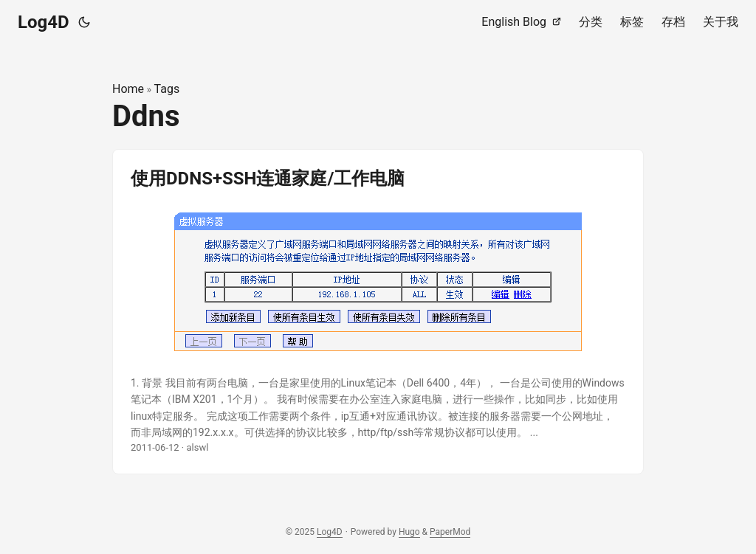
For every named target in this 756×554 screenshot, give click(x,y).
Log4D (44, 22)
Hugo (409, 532)
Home (128, 89)
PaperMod (450, 532)
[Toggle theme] (84, 22)
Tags (167, 89)
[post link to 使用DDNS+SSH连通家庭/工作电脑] (378, 312)
